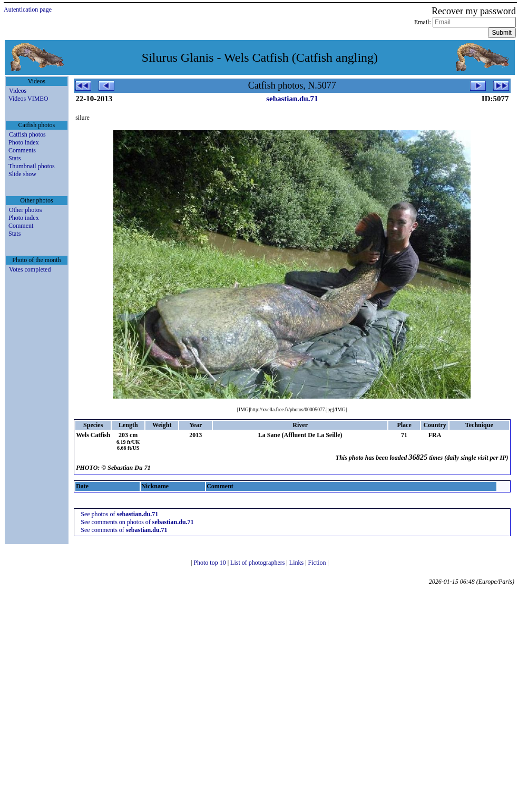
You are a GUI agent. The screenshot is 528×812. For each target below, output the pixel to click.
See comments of (124, 530)
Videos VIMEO (28, 99)
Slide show (22, 174)
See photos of (119, 514)
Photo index (24, 142)
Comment (21, 226)
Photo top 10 (210, 563)
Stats (14, 158)
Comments (22, 150)
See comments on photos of (137, 522)
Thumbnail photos (32, 166)
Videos (18, 91)
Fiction (318, 563)
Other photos (25, 210)
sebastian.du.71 (292, 99)
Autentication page (28, 9)
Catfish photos (27, 134)
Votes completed (30, 269)
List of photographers (258, 563)
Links (297, 563)
